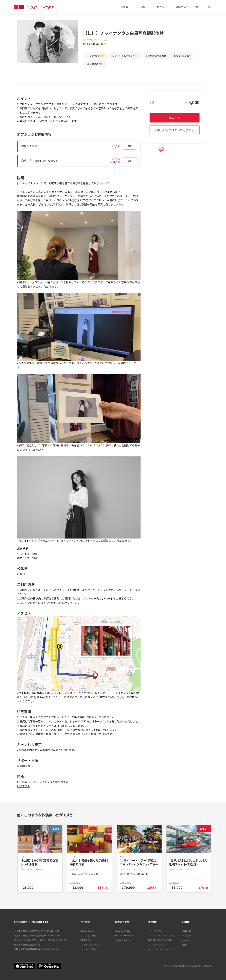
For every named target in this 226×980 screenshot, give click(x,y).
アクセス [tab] (115, 80)
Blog (184, 945)
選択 (130, 146)
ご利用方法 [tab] (94, 80)
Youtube (186, 940)
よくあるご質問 (89, 935)
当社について (88, 931)
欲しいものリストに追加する (176, 130)
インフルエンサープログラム (162, 949)
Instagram (187, 935)
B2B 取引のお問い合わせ (160, 940)
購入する (174, 118)
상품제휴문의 (155, 931)
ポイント (23, 80)
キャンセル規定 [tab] (159, 80)
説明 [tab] (75, 80)
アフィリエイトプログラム (161, 935)
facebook (187, 931)
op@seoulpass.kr (123, 940)
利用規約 (85, 940)
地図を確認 (24, 786)
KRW (143, 7)
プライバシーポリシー (92, 945)
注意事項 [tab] (135, 80)
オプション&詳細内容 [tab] (50, 80)
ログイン (162, 7)
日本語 (125, 7)
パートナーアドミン (158, 945)
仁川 (109, 25)
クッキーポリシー (90, 949)
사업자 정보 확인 (60, 940)
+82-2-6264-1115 (123, 931)
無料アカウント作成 (187, 7)
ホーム (87, 25)
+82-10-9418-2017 (124, 935)
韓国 (99, 25)
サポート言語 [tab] (185, 80)
